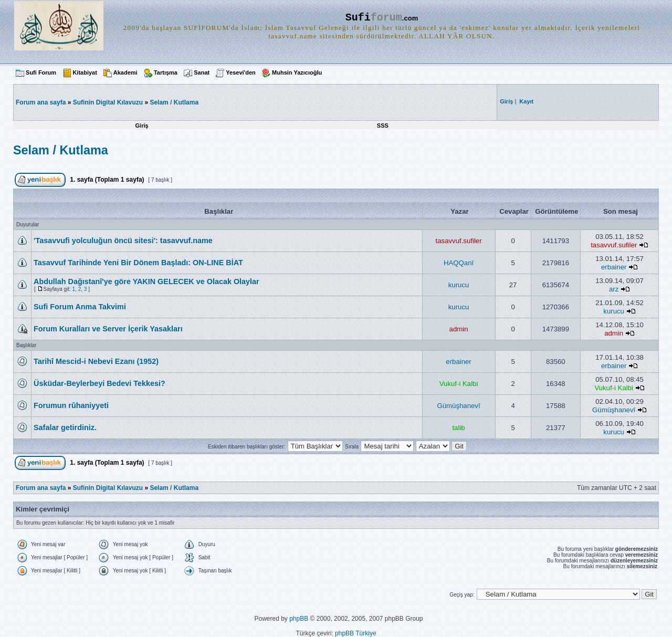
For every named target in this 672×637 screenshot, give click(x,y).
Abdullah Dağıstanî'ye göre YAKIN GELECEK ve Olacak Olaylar (146, 281)
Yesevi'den (240, 72)
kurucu (459, 285)
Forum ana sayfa (41, 488)
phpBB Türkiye (356, 633)
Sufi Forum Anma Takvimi (80, 307)
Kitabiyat (85, 72)
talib (458, 428)
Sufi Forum (41, 72)
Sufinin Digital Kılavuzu (108, 102)
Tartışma (166, 72)
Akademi (125, 72)
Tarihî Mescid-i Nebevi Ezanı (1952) (96, 361)
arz (614, 289)
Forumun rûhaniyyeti (71, 405)
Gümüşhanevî (459, 406)
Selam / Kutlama (174, 102)
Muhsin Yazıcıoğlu (297, 72)
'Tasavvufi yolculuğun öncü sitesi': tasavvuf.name (123, 241)
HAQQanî (459, 263)
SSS (383, 126)
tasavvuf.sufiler (459, 241)
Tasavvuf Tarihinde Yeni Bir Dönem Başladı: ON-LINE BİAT (138, 263)
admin (459, 329)
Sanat (202, 72)
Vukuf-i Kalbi (459, 384)
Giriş (142, 126)
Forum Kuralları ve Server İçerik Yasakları (108, 329)
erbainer (614, 267)
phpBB (299, 619)
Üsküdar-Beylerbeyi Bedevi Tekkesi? (99, 383)
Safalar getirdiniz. (65, 427)
